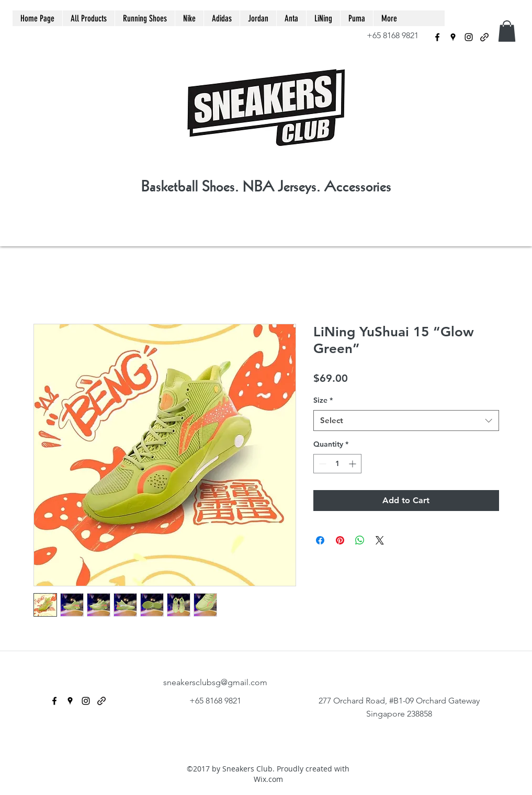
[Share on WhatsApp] (360, 540)
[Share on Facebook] (320, 540)
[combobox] (406, 421)
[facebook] (437, 37)
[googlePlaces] (453, 37)
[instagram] (469, 37)
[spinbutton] (337, 464)
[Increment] (353, 464)
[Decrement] (321, 464)
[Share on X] (380, 540)
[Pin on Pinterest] (340, 540)
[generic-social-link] (484, 37)
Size (323, 400)
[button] (507, 31)
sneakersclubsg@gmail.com (215, 682)
